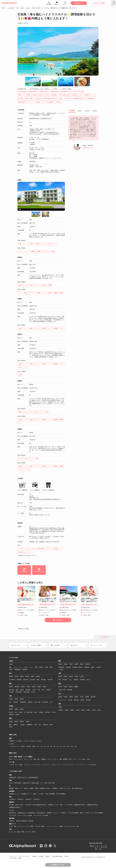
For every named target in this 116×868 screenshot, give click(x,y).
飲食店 (43, 826)
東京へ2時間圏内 (50, 794)
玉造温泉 (82, 680)
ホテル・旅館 (13, 826)
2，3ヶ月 (25, 741)
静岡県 (16, 722)
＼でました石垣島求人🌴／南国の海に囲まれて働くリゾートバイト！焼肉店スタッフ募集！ (47, 600)
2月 (42, 746)
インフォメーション (80, 765)
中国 (60, 673)
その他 (88, 759)
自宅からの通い (19, 805)
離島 (23, 832)
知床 (36, 667)
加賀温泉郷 (23, 702)
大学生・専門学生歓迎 (15, 783)
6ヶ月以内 (32, 741)
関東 (10, 684)
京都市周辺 (61, 667)
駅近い (35, 794)
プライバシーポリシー (24, 856)
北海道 (11, 661)
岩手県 (16, 676)
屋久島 (70, 700)
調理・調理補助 (64, 759)
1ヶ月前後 (19, 741)
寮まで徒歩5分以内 (77, 788)
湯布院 (82, 700)
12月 (76, 746)
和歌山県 (88, 664)
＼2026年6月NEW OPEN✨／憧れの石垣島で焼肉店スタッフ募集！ (26, 600)
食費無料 (49, 813)
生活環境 (87, 111)
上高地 (20, 712)
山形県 (33, 676)
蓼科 (36, 712)
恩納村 (72, 710)
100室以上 (12, 821)
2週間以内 (12, 741)
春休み (34, 746)
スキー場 (37, 826)
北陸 (10, 696)
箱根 (17, 690)
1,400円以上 (28, 799)
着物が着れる (13, 813)
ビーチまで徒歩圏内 (73, 813)
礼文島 (46, 667)
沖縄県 (22, 8)
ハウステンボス (62, 700)
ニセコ (15, 667)
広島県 (76, 676)
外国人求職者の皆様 (57, 856)
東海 (10, 718)
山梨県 (16, 709)
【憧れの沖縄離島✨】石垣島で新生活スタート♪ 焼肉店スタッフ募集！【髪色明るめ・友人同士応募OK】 (90, 600)
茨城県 (39, 687)
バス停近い (41, 794)
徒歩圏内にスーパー (27, 794)
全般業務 (44, 759)
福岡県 (60, 697)
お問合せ (67, 856)
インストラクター (36, 765)
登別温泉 (25, 669)
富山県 (11, 699)
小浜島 (94, 710)
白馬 (16, 712)
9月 (64, 746)
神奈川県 (17, 687)
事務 (35, 759)
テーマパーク (21, 826)
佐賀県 (65, 697)
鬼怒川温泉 (26, 692)
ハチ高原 (61, 669)
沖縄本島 (61, 710)
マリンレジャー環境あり (60, 813)
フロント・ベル (28, 759)
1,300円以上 (20, 799)
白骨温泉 (41, 712)
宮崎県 (87, 697)
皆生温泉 (65, 680)
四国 (60, 684)
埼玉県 (23, 687)
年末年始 (29, 746)
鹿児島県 (93, 697)
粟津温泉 (30, 702)
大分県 (82, 697)
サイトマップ (13, 856)
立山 (51, 702)
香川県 (60, 687)
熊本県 (76, 697)
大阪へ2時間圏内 (61, 794)
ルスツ (31, 667)
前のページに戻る (24, 628)
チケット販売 (19, 765)
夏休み (23, 746)
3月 (45, 746)
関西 (60, 661)
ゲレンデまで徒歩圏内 (97, 813)
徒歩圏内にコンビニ (14, 794)
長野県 (22, 709)
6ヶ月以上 (39, 741)
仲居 (10, 759)
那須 (43, 690)
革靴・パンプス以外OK (66, 805)
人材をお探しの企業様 (16, 858)
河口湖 (54, 712)
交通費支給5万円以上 (15, 807)
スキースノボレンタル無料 (25, 815)
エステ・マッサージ (53, 759)
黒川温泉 (88, 700)
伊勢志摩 (45, 725)
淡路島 (93, 667)
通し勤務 (11, 805)
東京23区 (12, 690)
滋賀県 (60, 664)
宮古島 (99, 710)
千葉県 (28, 687)
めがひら (89, 680)
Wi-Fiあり (49, 788)
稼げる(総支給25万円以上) (40, 805)
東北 (10, 673)
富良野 (11, 669)
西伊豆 (11, 727)
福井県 (22, 699)
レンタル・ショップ (56, 765)
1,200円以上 (12, 799)
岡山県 (71, 676)
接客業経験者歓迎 (33, 777)
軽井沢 (11, 712)
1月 (38, 746)
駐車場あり (56, 788)
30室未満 (30, 821)
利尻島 (41, 667)
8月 (61, 746)
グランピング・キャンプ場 (71, 826)
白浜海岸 (99, 667)
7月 (58, 746)
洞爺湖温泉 (17, 669)
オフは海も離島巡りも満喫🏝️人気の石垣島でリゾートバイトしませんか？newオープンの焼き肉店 (68, 600)
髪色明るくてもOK (54, 805)
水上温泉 (11, 692)
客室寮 (37, 788)
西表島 (88, 710)
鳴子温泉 (50, 680)
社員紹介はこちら (88, 148)
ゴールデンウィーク (14, 746)
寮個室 (32, 788)
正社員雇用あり (32, 813)
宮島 (59, 680)
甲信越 (11, 706)
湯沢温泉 (11, 714)
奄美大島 (76, 700)
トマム (20, 667)
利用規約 (34, 856)
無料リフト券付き (85, 813)
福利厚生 (95, 111)
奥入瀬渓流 (12, 680)
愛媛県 (76, 687)
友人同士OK (28, 805)
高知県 (65, 687)
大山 (70, 680)
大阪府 (71, 664)
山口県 (82, 676)
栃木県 (34, 687)
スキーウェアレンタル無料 (41, 815)
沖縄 (17, 8)
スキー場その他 (91, 765)
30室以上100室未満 (21, 821)
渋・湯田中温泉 (28, 712)
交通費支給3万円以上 (80, 805)
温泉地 (19, 832)
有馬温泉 (87, 667)
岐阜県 (11, 722)
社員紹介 (48, 856)
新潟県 (11, 709)
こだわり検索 (11, 8)
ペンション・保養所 (58, 826)
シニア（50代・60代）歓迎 (47, 783)
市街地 (33, 832)
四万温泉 (48, 690)
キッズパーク (46, 765)
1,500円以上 (37, 799)
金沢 (10, 702)
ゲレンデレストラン (68, 765)
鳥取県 (60, 676)
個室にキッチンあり (65, 788)
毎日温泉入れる (22, 813)
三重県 (27, 722)
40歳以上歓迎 (35, 783)
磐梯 (38, 680)
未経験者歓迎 (13, 777)
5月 (51, 746)
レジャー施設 (30, 826)
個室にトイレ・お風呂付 (22, 788)
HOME (3, 8)
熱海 (10, 725)
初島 (36, 725)
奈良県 (82, 664)
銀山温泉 (32, 680)
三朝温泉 (76, 680)
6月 (55, 746)
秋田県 (27, 676)
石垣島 (28, 8)
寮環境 (80, 111)
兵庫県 (76, 664)
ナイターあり (13, 815)
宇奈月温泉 (45, 702)
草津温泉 (28, 690)
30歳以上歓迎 (26, 783)
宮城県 (22, 676)
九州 (60, 694)
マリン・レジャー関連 (79, 759)
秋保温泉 (19, 680)
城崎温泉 (68, 667)
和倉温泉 (16, 702)
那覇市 (67, 710)
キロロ (26, 667)
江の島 (34, 690)
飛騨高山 (16, 725)
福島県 (38, 676)
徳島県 (71, 687)
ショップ (48, 826)
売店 (39, 759)
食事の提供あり (41, 813)
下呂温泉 (22, 725)
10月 (68, 746)
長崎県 (71, 697)
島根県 (65, 676)
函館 (51, 667)
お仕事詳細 (72, 111)
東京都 (11, 687)
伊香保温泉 (19, 692)
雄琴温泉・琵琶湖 (77, 667)
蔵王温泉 (26, 680)
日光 (39, 690)
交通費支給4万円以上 (93, 805)
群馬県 (45, 687)
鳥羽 (40, 725)
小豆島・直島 (62, 690)
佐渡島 (17, 714)
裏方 (70, 759)
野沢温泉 (48, 712)
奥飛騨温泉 (30, 725)
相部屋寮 (42, 788)
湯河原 (22, 690)
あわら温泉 (37, 702)
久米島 (77, 710)
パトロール (27, 765)
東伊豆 (51, 725)
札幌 (10, 667)
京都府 (65, 664)
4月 (48, 746)
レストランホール (18, 759)
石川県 (16, 699)
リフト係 (11, 765)
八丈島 (33, 692)
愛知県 (22, 722)
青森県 (11, 676)
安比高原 (43, 680)
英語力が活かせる (22, 777)
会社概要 (41, 856)
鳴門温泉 (70, 690)
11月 (72, 746)
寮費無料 (11, 788)
